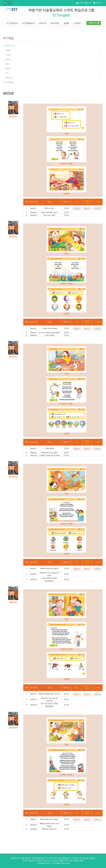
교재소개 (42, 23)
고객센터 (77, 23)
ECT (50, 863)
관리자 (80, 3)
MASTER (9, 78)
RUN (7, 64)
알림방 (66, 23)
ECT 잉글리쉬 (12, 23)
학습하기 (77, 208)
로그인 (88, 3)
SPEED (8, 69)
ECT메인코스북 (9, 46)
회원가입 (98, 3)
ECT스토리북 (8, 82)
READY (8, 50)
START (8, 55)
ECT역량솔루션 (28, 23)
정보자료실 (55, 23)
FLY (7, 73)
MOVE (8, 59)
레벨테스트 (94, 23)
